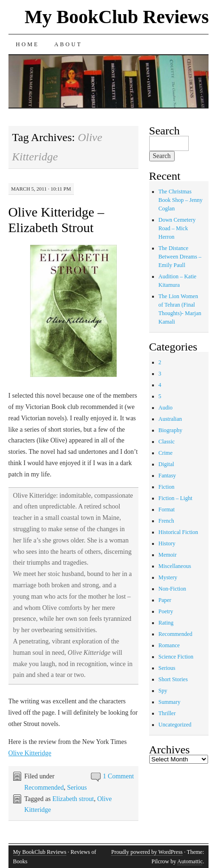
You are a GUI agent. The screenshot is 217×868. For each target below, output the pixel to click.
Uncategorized (175, 725)
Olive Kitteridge (30, 753)
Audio (166, 408)
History (167, 543)
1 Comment (119, 776)
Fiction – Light (176, 498)
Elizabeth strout (73, 799)
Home (28, 44)
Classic (167, 442)
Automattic (190, 861)
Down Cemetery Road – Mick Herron (177, 228)
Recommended (44, 788)
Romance (169, 645)
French (166, 521)
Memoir (168, 555)
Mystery (168, 577)
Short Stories (173, 679)
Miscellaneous (175, 566)
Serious (77, 788)
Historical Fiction (178, 532)
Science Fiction (176, 657)
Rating (166, 623)
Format (167, 509)
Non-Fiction (173, 589)
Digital (166, 464)
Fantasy (167, 476)
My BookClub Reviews (117, 17)
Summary (170, 702)
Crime (166, 453)
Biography (171, 430)
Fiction (167, 487)
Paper (165, 600)
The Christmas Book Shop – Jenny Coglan (181, 200)
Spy (163, 691)
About (68, 44)
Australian (170, 419)
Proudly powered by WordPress (147, 852)
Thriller (167, 713)
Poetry (166, 611)
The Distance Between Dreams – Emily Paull (180, 257)
